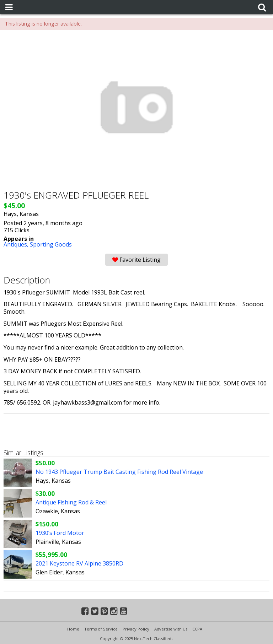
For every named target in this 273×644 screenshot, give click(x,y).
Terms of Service (101, 629)
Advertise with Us (171, 629)
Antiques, (17, 244)
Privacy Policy (136, 629)
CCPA (197, 629)
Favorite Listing (136, 260)
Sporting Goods (51, 244)
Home (73, 629)
